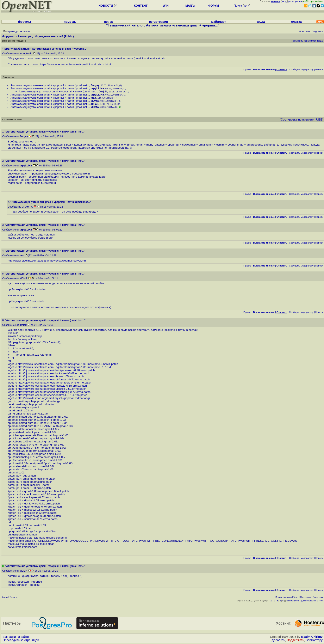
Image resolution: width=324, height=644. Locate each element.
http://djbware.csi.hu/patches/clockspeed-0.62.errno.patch (54, 373)
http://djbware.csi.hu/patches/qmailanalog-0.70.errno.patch (54, 392)
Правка (247, 69)
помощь (70, 22)
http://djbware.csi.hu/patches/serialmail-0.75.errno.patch (52, 395)
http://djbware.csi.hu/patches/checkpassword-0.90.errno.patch (56, 370)
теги (246, 6)
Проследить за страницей (21, 640)
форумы (25, 22)
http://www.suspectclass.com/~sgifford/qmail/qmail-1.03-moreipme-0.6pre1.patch (68, 364)
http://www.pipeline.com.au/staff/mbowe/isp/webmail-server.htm (47, 261)
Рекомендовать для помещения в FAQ (304, 601)
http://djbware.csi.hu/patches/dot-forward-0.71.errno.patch (54, 379)
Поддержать (295, 640)
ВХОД (261, 22)
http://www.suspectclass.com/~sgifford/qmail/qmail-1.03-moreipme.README (65, 367)
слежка (296, 22)
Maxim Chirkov (312, 637)
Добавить (278, 640)
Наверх (319, 69)
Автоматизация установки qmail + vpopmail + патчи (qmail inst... (50, 85)
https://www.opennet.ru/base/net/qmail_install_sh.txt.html (75, 64)
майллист (219, 22)
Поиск (238, 6)
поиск (108, 22)
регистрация (295, 1)
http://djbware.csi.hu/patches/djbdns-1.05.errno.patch (51, 376)
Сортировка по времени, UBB (301, 119)
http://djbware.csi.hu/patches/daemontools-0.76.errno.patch (54, 383)
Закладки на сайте (16, 637)
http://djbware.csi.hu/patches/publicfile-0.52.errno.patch (52, 389)
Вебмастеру (314, 640)
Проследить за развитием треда (307, 41)
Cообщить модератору (301, 69)
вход (284, 1)
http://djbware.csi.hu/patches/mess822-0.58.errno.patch (52, 386)
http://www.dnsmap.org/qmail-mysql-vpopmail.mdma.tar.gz (54, 398)
